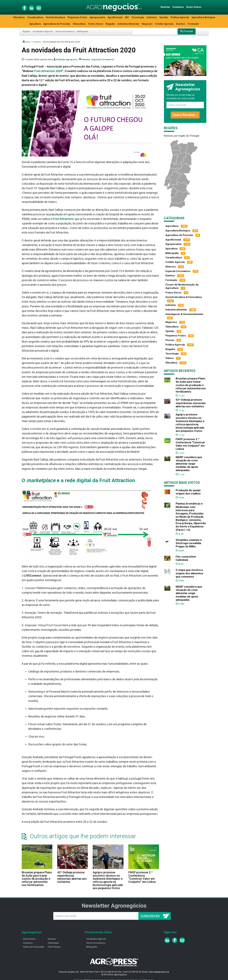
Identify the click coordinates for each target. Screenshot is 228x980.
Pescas (170, 340)
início (26, 42)
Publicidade (53, 943)
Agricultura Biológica (203, 17)
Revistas (165, 7)
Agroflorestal (115, 17)
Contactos (178, 7)
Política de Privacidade (34, 947)
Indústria (152, 17)
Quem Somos (194, 7)
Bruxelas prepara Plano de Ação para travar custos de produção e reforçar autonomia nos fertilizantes (37, 879)
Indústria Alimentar (128, 24)
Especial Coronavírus (103, 59)
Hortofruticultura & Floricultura (184, 297)
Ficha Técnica (54, 947)
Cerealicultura (35, 17)
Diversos (171, 267)
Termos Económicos (65, 31)
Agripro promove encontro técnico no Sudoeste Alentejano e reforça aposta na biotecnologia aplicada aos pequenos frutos (108, 880)
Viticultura (19, 17)
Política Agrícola (180, 17)
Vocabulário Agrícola (43, 31)
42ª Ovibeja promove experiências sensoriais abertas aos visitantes (72, 877)
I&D (127, 17)
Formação (193, 24)
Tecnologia (138, 17)
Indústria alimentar (176, 310)
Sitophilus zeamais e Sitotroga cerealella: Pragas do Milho (189, 543)
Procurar (187, 31)
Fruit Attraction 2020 (48, 71)
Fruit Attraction (63, 219)
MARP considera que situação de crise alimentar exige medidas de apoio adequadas (189, 464)
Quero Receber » (185, 115)
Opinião (164, 17)
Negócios (147, 24)
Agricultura (172, 226)
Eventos (181, 24)
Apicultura (35, 24)
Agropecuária (97, 17)
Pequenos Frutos (77, 17)
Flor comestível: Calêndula (186, 558)
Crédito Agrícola (164, 24)
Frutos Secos (96, 24)
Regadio (110, 24)
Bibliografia (82, 31)
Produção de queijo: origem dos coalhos (188, 492)
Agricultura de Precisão (57, 24)
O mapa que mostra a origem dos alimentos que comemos (189, 573)
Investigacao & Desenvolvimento (184, 314)
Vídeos (170, 358)
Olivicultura (79, 24)
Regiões (26, 31)
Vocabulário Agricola (96, 939)
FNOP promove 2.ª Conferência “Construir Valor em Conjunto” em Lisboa (142, 877)
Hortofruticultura (55, 17)
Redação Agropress (67, 59)
